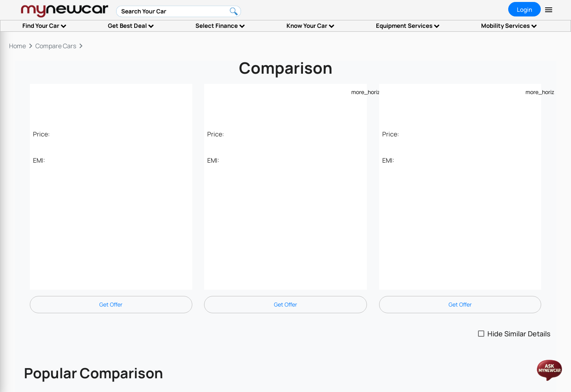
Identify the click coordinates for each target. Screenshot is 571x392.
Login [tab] (524, 10)
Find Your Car (44, 26)
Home (17, 46)
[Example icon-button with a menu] (356, 92)
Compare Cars (56, 46)
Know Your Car (310, 26)
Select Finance (220, 26)
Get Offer (111, 304)
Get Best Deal (131, 26)
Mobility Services (509, 26)
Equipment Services (408, 26)
